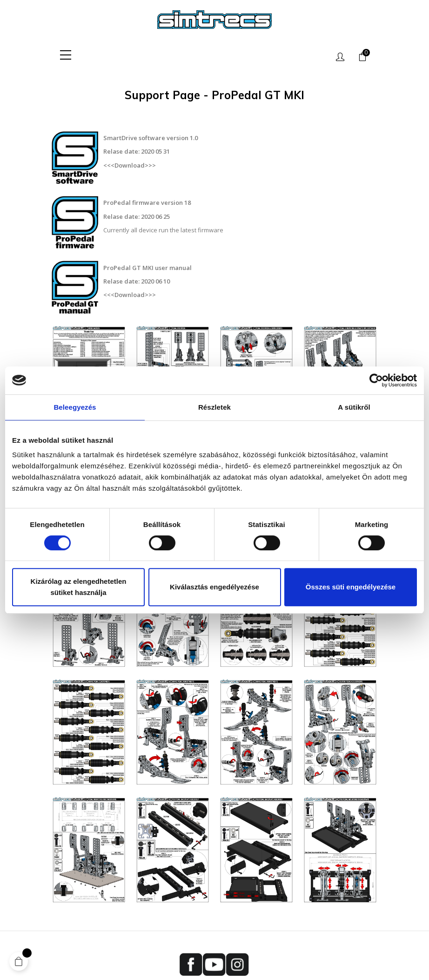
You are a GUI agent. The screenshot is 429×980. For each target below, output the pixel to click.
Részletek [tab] (214, 407)
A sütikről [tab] (354, 407)
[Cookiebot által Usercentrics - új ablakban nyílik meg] (376, 380)
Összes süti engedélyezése (351, 587)
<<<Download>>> (130, 165)
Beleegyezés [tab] (75, 407)
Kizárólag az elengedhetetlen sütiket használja (79, 587)
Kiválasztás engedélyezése (214, 587)
